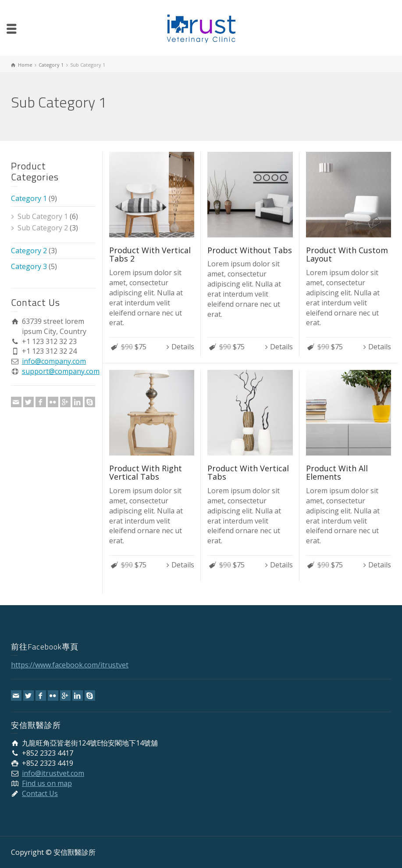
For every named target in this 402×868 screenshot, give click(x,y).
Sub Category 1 (43, 216)
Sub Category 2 (43, 228)
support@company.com (61, 371)
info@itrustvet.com (53, 773)
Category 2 (29, 251)
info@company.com (54, 361)
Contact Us (40, 793)
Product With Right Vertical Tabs (146, 473)
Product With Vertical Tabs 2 (150, 255)
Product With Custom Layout (347, 255)
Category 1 (29, 198)
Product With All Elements (337, 473)
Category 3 (29, 266)
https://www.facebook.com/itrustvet (70, 665)
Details (183, 347)
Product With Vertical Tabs (248, 473)
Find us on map (47, 783)
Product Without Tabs (250, 250)
